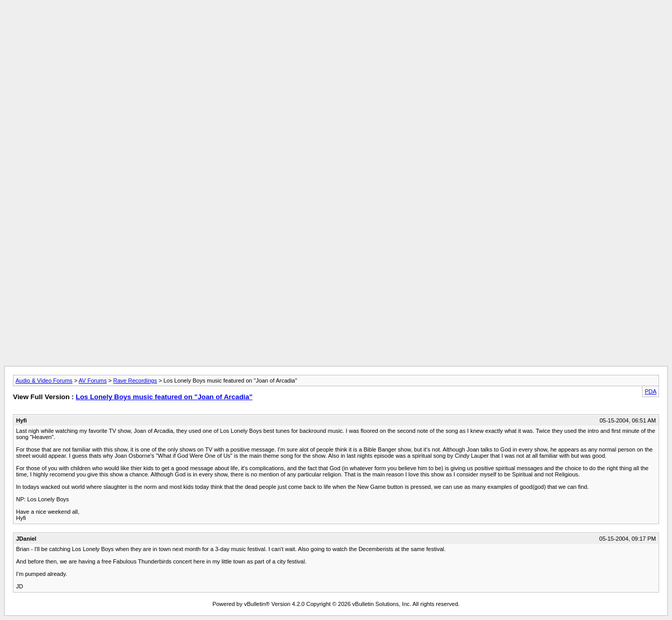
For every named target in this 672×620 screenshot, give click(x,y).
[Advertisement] (336, 27)
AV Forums (93, 381)
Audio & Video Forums (44, 381)
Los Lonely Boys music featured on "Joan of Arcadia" (164, 397)
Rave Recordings (135, 381)
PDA (650, 391)
